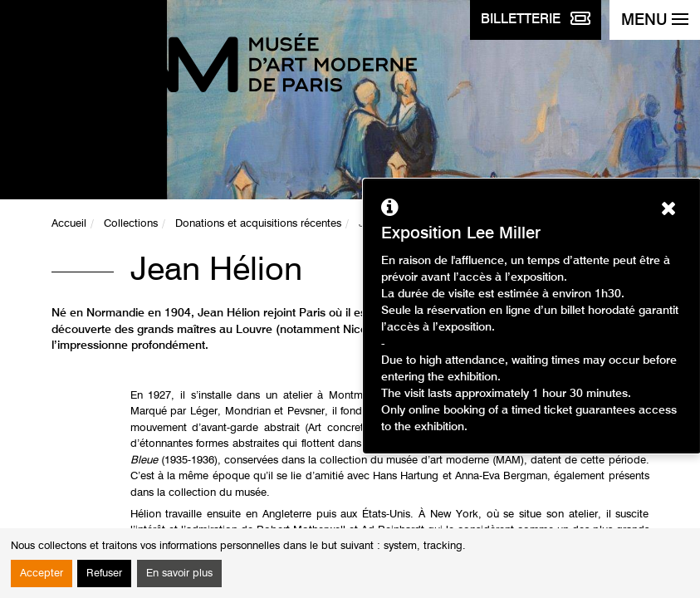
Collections (131, 224)
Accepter (42, 573)
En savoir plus (179, 573)
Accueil (69, 224)
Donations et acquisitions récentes (258, 224)
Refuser (104, 573)
